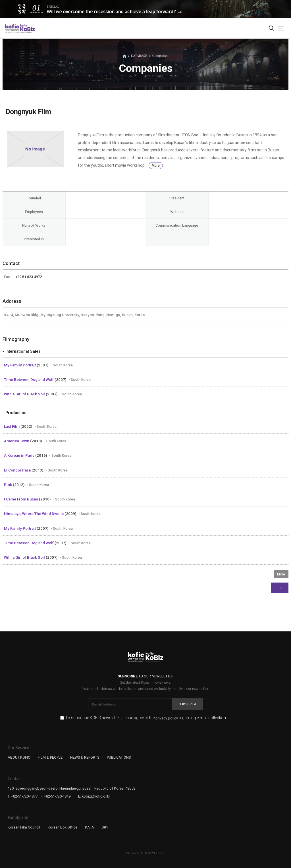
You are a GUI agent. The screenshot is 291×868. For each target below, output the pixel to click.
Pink (8, 485)
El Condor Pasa (18, 470)
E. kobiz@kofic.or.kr (94, 796)
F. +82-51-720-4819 (56, 796)
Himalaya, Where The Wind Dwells (34, 514)
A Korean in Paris (20, 455)
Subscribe (188, 704)
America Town (17, 441)
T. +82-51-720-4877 (23, 796)
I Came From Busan (21, 499)
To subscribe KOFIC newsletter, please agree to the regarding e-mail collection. (146, 718)
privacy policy (167, 718)
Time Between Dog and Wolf (29, 379)
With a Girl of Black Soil (25, 394)
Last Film (12, 426)
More (156, 166)
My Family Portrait (20, 365)
